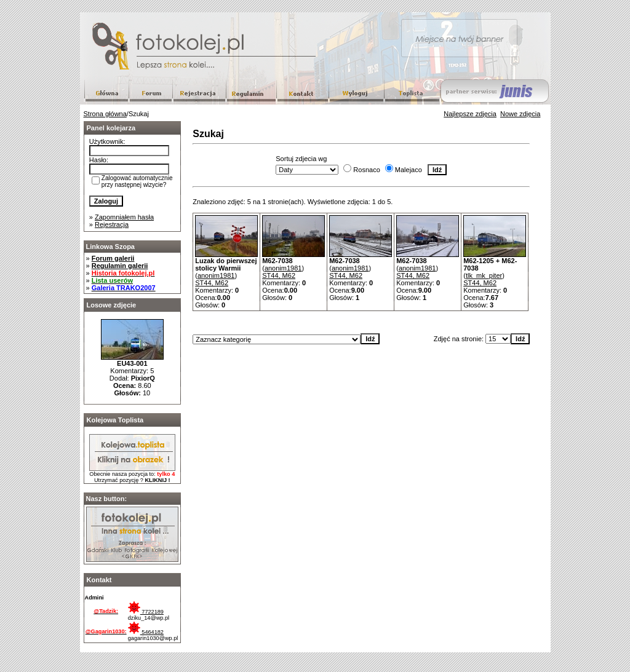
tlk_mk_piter (484, 275)
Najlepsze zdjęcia (470, 114)
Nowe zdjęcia (520, 114)
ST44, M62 (212, 283)
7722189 (146, 612)
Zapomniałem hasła (124, 217)
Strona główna (105, 114)
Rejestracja (112, 224)
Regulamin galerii (120, 266)
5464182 (146, 632)
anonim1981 (216, 275)
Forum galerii (113, 258)
